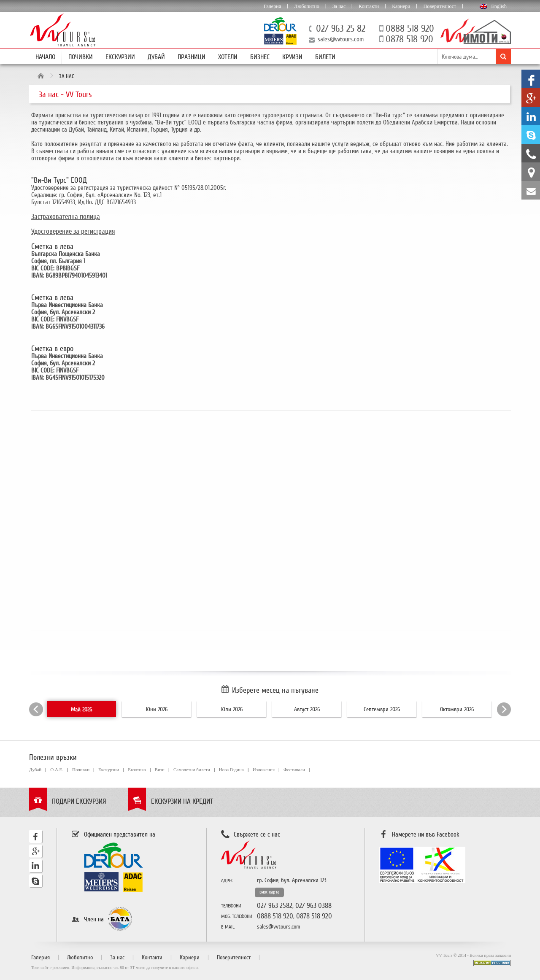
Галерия (272, 6)
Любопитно (307, 6)
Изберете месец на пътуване (275, 690)
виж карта (269, 892)
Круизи (292, 57)
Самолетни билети (192, 769)
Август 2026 (307, 709)
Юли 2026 (232, 709)
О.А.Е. (57, 769)
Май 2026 (81, 709)
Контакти (369, 6)
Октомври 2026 (457, 709)
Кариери (401, 6)
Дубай (156, 57)
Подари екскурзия (79, 801)
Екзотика (137, 769)
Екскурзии (120, 57)
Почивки (81, 57)
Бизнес (260, 57)
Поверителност (440, 6)
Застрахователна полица (66, 217)
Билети (325, 57)
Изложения (264, 769)
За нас (339, 6)
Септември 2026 (382, 709)
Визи (160, 769)
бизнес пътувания (101, 122)
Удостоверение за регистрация (73, 231)
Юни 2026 (157, 709)
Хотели (228, 57)
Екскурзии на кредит (182, 801)
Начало (45, 57)
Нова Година (231, 769)
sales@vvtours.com (341, 39)
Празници (192, 57)
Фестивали (294, 769)
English (499, 6)
